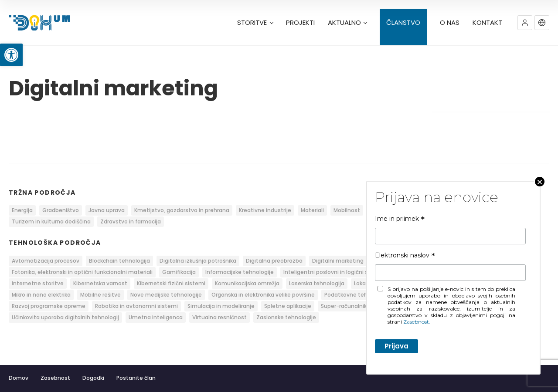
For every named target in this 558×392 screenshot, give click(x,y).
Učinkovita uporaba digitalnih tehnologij (65, 317)
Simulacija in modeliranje (221, 306)
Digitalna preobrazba (274, 261)
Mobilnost (347, 210)
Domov (19, 378)
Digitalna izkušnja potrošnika (198, 261)
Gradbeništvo (61, 210)
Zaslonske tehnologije (286, 317)
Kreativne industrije (265, 210)
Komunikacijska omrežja (247, 283)
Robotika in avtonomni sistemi (136, 306)
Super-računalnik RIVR (350, 306)
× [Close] (540, 182)
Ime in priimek (400, 219)
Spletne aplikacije (288, 306)
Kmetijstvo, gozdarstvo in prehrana (182, 210)
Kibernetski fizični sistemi (171, 283)
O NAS (450, 23)
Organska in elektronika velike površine (263, 295)
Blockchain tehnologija (119, 261)
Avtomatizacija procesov (46, 261)
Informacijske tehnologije (240, 272)
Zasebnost (55, 378)
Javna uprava (107, 210)
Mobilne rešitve (100, 295)
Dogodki (93, 378)
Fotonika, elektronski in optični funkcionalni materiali (82, 272)
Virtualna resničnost (219, 317)
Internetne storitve (38, 283)
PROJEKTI (300, 23)
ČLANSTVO (403, 23)
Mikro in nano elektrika (41, 295)
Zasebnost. (417, 322)
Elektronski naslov (405, 255)
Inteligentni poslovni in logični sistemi (334, 272)
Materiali (312, 210)
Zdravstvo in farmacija (131, 221)
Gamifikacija (179, 272)
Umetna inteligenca (156, 317)
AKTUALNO (347, 23)
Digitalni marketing (338, 261)
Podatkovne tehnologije (357, 295)
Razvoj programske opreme (49, 306)
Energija (22, 210)
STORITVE (255, 23)
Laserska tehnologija (317, 283)
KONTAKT (487, 23)
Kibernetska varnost (100, 283)
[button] (11, 55)
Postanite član (136, 378)
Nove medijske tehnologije (166, 295)
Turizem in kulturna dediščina (51, 221)
